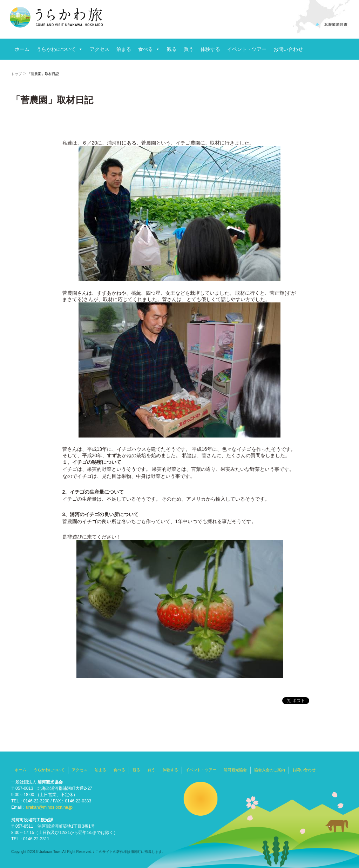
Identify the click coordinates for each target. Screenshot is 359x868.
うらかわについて (56, 49)
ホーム (22, 49)
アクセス (100, 49)
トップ (16, 74)
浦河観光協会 (235, 770)
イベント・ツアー (247, 49)
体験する (210, 49)
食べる (145, 49)
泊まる (124, 49)
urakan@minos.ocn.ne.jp (49, 807)
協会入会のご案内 (270, 770)
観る (172, 49)
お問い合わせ (288, 49)
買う (189, 49)
